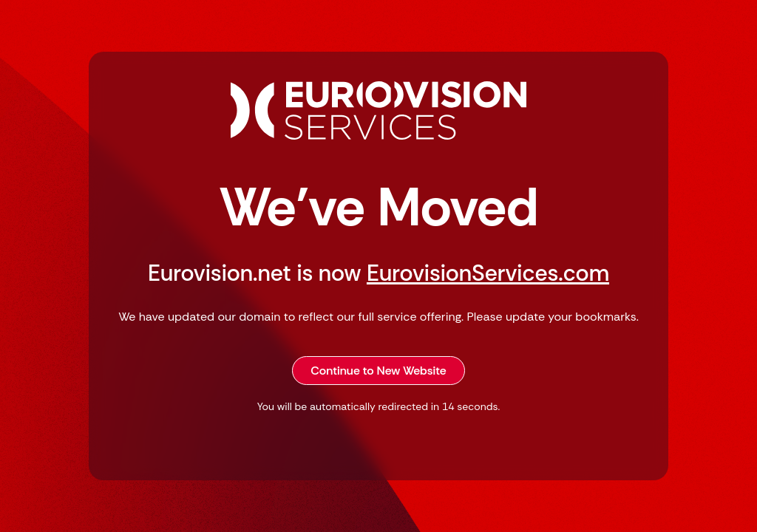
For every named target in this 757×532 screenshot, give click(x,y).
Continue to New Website (378, 371)
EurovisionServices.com (488, 273)
